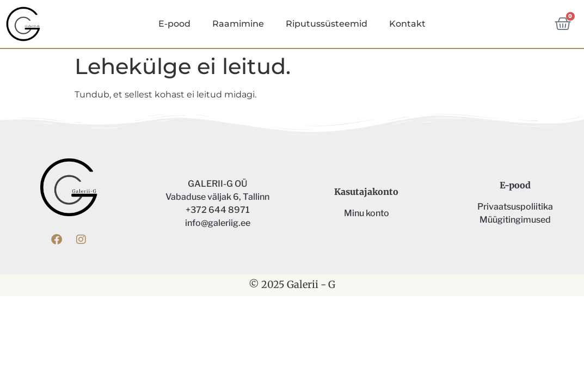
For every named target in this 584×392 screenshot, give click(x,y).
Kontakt (407, 24)
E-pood (174, 24)
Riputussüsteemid (327, 24)
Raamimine (238, 24)
